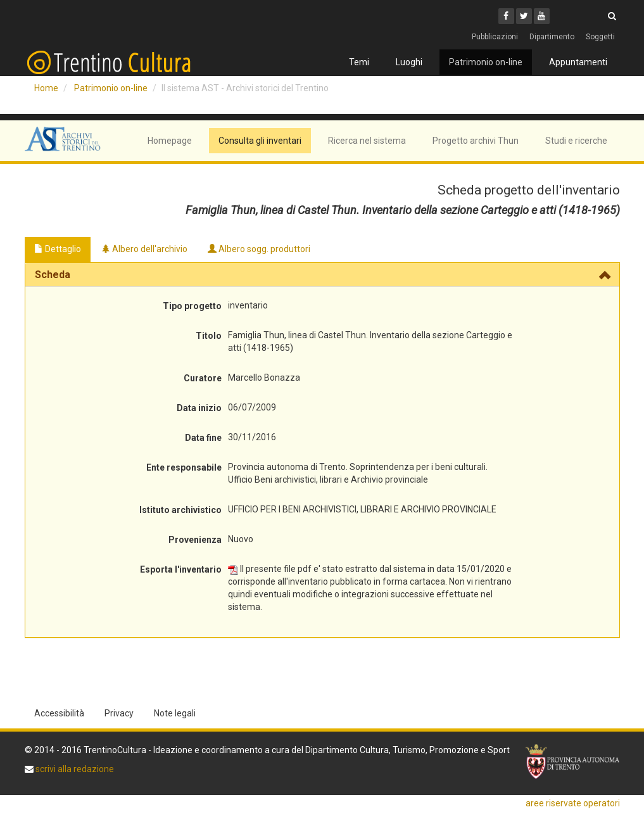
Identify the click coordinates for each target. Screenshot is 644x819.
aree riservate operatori (573, 803)
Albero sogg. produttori (259, 249)
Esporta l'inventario (181, 569)
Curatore (203, 378)
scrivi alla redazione (74, 769)
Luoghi (409, 62)
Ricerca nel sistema (367, 141)
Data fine (203, 438)
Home (46, 88)
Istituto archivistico (180, 510)
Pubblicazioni (495, 37)
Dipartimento (552, 37)
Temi (359, 62)
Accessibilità (59, 713)
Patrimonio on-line (486, 62)
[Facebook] (506, 16)
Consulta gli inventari (260, 141)
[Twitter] (524, 16)
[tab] (322, 275)
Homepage (170, 141)
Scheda (53, 275)
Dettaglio (58, 249)
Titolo (209, 336)
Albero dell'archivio (144, 249)
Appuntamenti (578, 62)
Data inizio (199, 408)
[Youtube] (542, 16)
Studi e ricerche (576, 141)
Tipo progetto (192, 306)
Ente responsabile (184, 467)
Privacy (119, 713)
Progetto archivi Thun (476, 141)
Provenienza (195, 540)
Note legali (175, 713)
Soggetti (600, 37)
